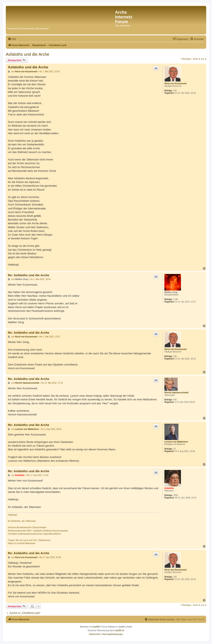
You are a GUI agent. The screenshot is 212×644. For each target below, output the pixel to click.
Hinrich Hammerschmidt (176, 393)
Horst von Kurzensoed (175, 84)
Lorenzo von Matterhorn (176, 442)
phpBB (96, 627)
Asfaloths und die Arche (28, 54)
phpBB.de (120, 630)
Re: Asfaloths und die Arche (29, 275)
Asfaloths (169, 488)
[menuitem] (12, 39)
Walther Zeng (171, 292)
